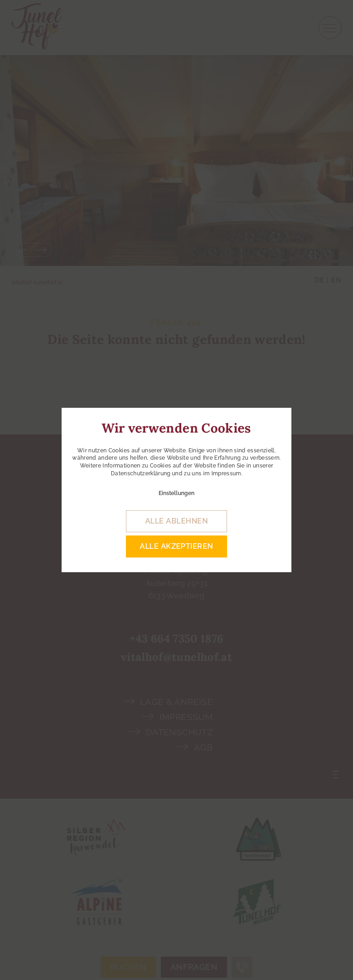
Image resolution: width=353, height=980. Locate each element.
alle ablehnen (176, 521)
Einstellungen (176, 493)
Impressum (226, 473)
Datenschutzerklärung (141, 473)
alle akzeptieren (176, 546)
